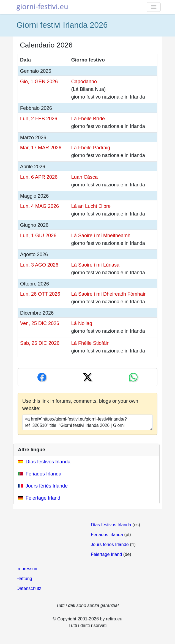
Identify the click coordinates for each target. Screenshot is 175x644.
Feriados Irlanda (43, 474)
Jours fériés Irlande (47, 486)
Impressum (28, 569)
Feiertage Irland (43, 498)
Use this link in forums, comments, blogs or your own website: (80, 405)
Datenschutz (29, 588)
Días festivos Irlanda (48, 462)
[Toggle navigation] (154, 7)
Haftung (24, 578)
